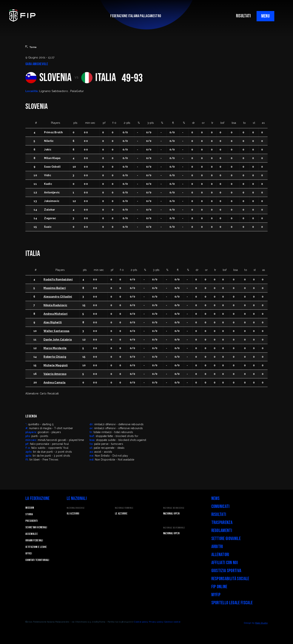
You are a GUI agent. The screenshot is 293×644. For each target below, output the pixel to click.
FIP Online (219, 587)
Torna (31, 47)
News (216, 498)
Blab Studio (261, 623)
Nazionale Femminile (124, 508)
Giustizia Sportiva (226, 571)
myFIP (216, 595)
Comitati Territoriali (37, 560)
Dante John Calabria (58, 340)
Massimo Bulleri (55, 288)
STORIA (29, 514)
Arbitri (217, 547)
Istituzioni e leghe (36, 547)
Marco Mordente (55, 348)
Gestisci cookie (172, 622)
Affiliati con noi (225, 563)
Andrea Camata (54, 382)
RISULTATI (243, 16)
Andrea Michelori (55, 314)
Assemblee (32, 534)
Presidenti (31, 521)
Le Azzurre (121, 514)
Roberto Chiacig (55, 357)
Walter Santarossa (56, 331)
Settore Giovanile (226, 539)
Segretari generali (36, 527)
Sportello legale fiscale (232, 603)
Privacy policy (156, 622)
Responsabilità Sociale (230, 579)
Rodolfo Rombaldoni (58, 279)
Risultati (219, 515)
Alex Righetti (53, 322)
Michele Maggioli (56, 365)
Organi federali (34, 540)
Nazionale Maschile (76, 508)
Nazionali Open (171, 514)
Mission (30, 508)
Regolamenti (222, 531)
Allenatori (220, 555)
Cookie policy (141, 622)
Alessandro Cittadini (58, 297)
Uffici (29, 554)
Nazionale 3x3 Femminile (174, 528)
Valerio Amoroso (55, 374)
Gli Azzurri (73, 514)
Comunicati (220, 507)
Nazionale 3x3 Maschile (174, 508)
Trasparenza (222, 523)
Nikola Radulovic (55, 305)
